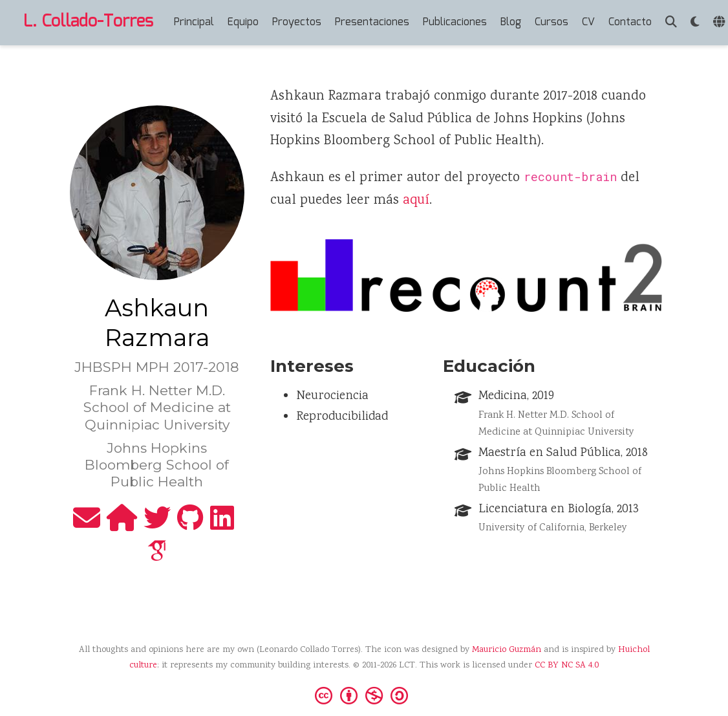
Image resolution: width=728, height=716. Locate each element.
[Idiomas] (721, 23)
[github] (190, 525)
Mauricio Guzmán (507, 650)
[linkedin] (222, 525)
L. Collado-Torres (88, 22)
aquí (416, 201)
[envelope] (87, 525)
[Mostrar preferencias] (695, 23)
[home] (122, 525)
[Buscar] (671, 23)
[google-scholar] (157, 558)
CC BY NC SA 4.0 (567, 666)
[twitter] (157, 525)
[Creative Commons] (364, 695)
